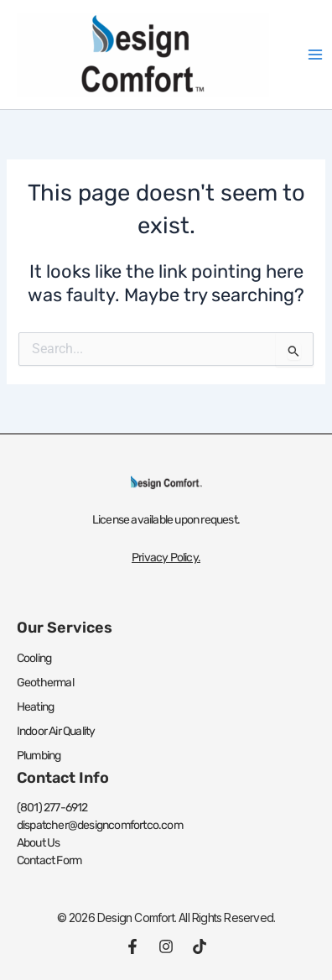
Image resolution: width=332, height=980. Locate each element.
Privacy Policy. (166, 558)
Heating (35, 707)
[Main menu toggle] (315, 55)
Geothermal (45, 683)
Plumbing (39, 756)
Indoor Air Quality (56, 731)
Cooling (34, 658)
